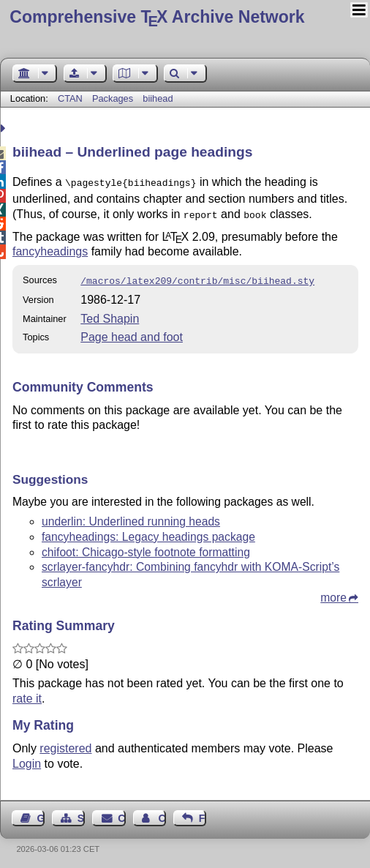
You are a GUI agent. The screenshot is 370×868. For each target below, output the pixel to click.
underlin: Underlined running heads (131, 517)
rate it (27, 694)
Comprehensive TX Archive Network (157, 17)
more (333, 593)
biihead (158, 98)
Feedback (203, 814)
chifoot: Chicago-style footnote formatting (146, 548)
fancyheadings (50, 248)
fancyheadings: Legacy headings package (148, 532)
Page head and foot (132, 333)
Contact (121, 814)
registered (65, 744)
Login (27, 759)
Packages (114, 98)
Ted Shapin (110, 314)
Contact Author (162, 814)
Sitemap (81, 814)
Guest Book (41, 814)
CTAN (70, 98)
